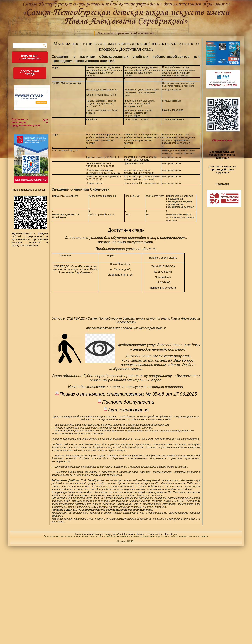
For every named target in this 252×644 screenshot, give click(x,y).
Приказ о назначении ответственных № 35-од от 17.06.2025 (128, 394)
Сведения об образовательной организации (126, 33)
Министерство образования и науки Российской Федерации (105, 534)
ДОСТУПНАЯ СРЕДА (30, 73)
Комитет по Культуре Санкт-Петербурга (157, 534)
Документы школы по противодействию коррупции (222, 169)
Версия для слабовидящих (30, 57)
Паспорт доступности (128, 402)
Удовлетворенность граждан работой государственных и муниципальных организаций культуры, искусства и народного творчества (30, 238)
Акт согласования (128, 410)
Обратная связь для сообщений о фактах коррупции (222, 155)
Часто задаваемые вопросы (28, 190)
